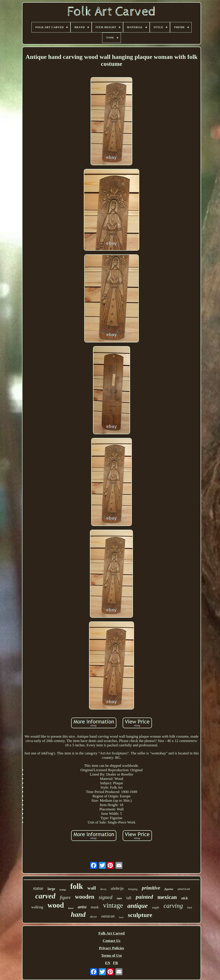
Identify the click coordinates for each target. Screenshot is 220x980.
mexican (167, 897)
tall (129, 898)
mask (95, 907)
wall (92, 888)
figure (65, 897)
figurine (169, 889)
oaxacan (108, 916)
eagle (156, 907)
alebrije (117, 888)
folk (77, 886)
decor (93, 917)
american (184, 889)
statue (38, 888)
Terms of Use (112, 955)
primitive (151, 888)
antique (137, 906)
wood (56, 905)
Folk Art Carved (112, 933)
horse (71, 908)
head (121, 917)
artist (82, 907)
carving (173, 906)
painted (144, 897)
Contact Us (112, 941)
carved (46, 896)
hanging (133, 889)
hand (78, 914)
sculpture (140, 915)
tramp (63, 890)
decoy (103, 889)
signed (106, 897)
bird (190, 908)
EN (108, 963)
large (51, 889)
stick (184, 898)
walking (37, 907)
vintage (113, 905)
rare (119, 898)
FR (116, 963)
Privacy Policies (112, 948)
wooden (85, 897)
